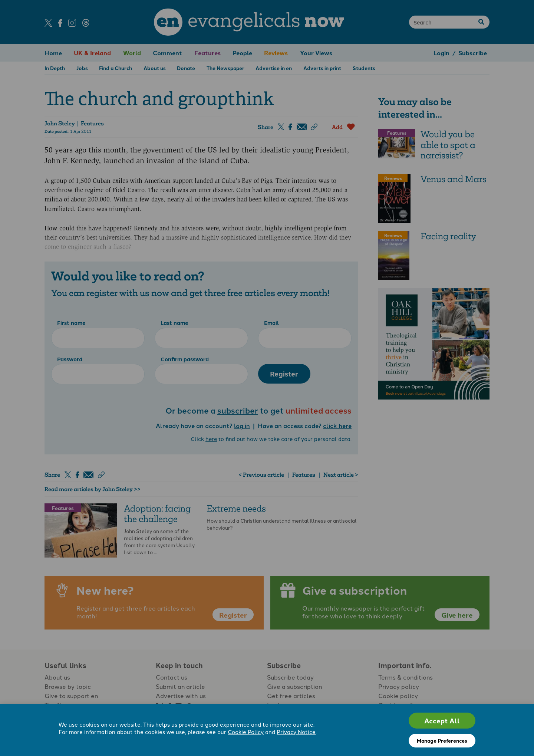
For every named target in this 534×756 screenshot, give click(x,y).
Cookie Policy (246, 732)
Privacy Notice (296, 732)
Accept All (442, 721)
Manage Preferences (442, 740)
